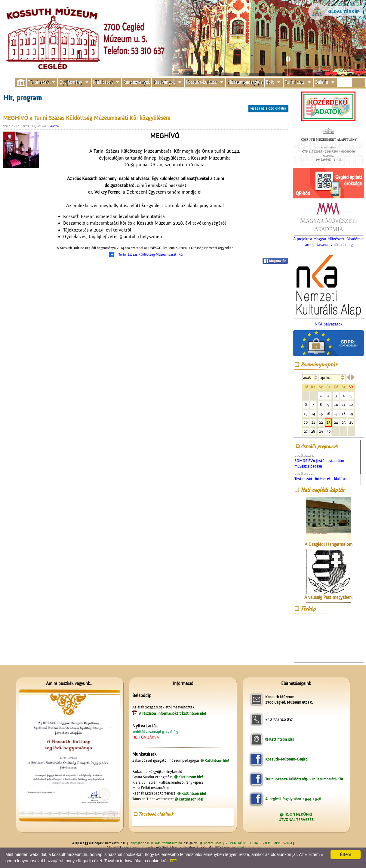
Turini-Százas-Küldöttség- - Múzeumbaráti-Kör (304, 779)
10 (336, 404)
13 (306, 414)
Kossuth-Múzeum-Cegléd (286, 759)
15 (321, 414)
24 (336, 422)
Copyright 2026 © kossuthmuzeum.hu (155, 843)
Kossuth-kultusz (201, 82)
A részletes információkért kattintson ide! (173, 713)
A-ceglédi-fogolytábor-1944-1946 (293, 799)
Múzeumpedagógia (245, 82)
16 (328, 414)
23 (328, 422)
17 (336, 414)
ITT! (174, 861)
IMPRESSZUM (282, 843)
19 (351, 414)
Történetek (38, 82)
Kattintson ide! (217, 761)
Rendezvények (137, 82)
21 (313, 422)
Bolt (270, 82)
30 (328, 431)
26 (351, 422)
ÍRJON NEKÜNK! (236, 843)
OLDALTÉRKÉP (260, 843)
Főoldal (54, 126)
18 (344, 414)
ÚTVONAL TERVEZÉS (296, 820)
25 (344, 422)
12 (351, 404)
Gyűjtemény (71, 82)
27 (306, 431)
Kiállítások (103, 82)
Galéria (321, 82)
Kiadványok (164, 82)
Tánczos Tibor (212, 843)
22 (321, 422)
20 (306, 422)
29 (321, 431)
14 (313, 414)
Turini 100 (295, 82)
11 (344, 404)
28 (313, 431)
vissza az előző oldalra (268, 108)
